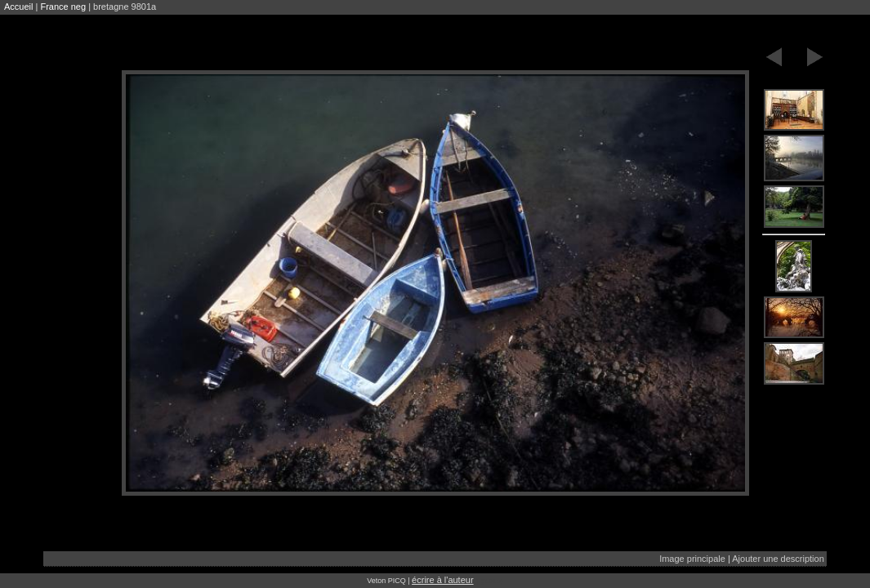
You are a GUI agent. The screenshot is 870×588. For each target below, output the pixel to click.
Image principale (692, 559)
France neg (63, 7)
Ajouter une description (778, 559)
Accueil (18, 7)
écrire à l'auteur (442, 580)
